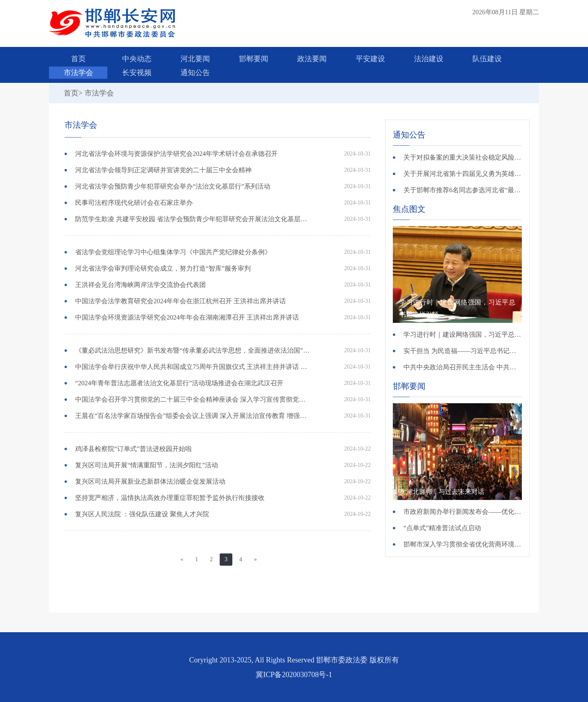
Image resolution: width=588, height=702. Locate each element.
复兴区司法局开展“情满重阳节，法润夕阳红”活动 (147, 465)
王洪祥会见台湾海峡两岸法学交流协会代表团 (140, 285)
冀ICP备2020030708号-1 (294, 675)
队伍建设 (487, 59)
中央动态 (137, 59)
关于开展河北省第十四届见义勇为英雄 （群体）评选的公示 (463, 174)
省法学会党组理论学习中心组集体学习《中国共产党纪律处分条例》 (173, 252)
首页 (78, 59)
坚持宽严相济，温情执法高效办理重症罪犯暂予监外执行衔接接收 (170, 498)
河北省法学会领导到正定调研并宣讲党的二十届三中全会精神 (163, 170)
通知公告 (195, 73)
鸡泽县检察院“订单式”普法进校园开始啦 (134, 449)
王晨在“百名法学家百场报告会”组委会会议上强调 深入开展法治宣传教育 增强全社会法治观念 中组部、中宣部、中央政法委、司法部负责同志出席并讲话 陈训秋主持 (193, 416)
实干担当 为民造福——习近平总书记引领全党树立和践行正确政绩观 (463, 351)
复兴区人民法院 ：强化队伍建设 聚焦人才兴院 (142, 514)
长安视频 (137, 73)
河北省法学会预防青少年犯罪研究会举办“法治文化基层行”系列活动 (173, 186)
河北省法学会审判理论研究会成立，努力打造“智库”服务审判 (163, 268)
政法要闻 (312, 59)
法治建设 (429, 59)
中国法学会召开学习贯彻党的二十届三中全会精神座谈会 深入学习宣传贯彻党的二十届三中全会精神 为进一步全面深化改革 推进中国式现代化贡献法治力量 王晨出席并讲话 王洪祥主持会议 (193, 399)
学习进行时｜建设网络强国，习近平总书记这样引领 (463, 334)
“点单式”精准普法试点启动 (442, 528)
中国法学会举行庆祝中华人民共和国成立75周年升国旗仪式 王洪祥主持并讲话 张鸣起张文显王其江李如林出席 (193, 367)
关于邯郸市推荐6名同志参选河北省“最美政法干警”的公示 (463, 190)
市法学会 (78, 73)
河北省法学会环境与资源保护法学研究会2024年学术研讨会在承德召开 (176, 154)
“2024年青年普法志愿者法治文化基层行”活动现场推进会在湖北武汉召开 (179, 383)
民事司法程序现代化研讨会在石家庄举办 (134, 203)
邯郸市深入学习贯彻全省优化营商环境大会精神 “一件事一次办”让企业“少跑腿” (463, 544)
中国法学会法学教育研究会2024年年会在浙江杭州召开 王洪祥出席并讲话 (180, 301)
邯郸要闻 (254, 59)
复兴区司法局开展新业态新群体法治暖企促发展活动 (150, 481)
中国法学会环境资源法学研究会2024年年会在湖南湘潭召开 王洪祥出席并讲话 (187, 317)
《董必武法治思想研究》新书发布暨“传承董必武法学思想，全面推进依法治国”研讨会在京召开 (193, 350)
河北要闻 (195, 59)
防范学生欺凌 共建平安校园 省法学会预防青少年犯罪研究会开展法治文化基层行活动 (193, 219)
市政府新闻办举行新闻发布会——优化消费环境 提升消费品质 (463, 512)
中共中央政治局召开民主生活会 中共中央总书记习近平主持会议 (463, 367)
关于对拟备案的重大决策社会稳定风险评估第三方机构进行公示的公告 (463, 157)
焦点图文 (409, 209)
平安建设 (370, 59)
